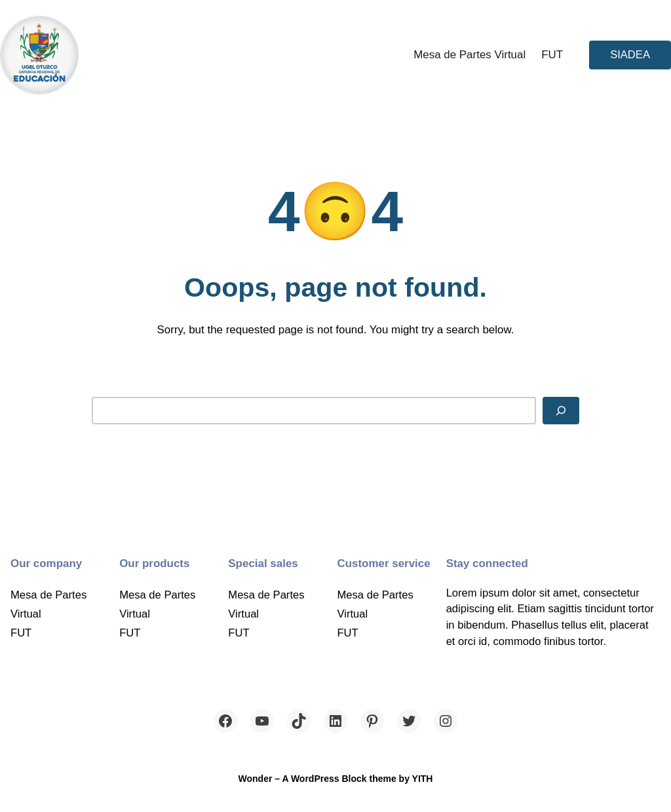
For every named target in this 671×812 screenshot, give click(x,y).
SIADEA (630, 55)
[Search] (561, 411)
